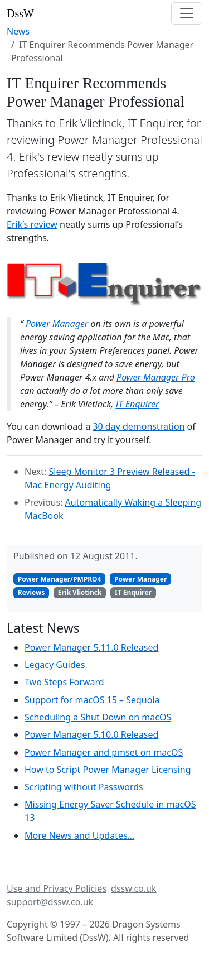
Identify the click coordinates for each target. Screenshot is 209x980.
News (18, 31)
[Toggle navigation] (187, 13)
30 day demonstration (138, 426)
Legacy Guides (55, 665)
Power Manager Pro (156, 377)
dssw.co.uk (133, 888)
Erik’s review (32, 224)
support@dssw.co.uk (50, 902)
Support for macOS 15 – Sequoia (92, 700)
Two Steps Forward (64, 682)
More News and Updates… (79, 835)
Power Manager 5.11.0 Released (91, 647)
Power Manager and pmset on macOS (104, 752)
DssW (20, 13)
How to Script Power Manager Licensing (108, 770)
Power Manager (57, 324)
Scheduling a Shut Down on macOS (98, 717)
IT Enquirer (137, 404)
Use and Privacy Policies (57, 888)
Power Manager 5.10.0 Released (91, 734)
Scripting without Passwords (84, 787)
